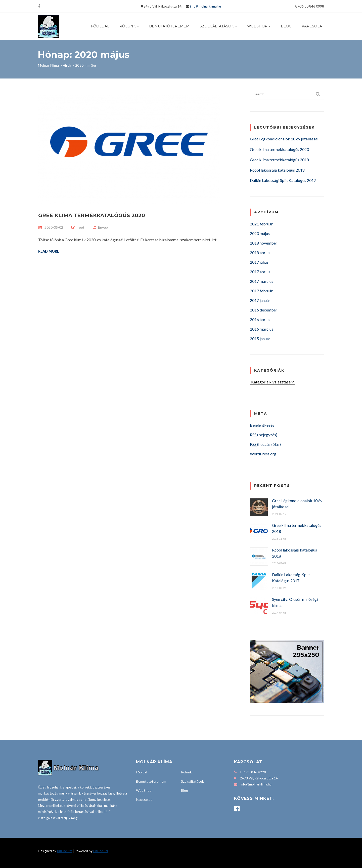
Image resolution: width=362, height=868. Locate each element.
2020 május (260, 233)
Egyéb (103, 227)
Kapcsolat (313, 26)
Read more (49, 251)
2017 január (260, 300)
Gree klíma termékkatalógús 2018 (279, 160)
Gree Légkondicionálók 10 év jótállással (284, 139)
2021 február (261, 224)
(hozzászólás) (265, 444)
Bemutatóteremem (169, 26)
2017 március (262, 281)
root (81, 227)
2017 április (260, 272)
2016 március (262, 329)
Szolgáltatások (217, 26)
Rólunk (128, 26)
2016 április (260, 319)
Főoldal (100, 26)
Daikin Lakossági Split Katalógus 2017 (283, 180)
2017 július (259, 262)
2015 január (260, 339)
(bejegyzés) (264, 435)
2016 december (264, 310)
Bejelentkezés (262, 425)
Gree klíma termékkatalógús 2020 (92, 215)
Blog (286, 26)
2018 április (260, 252)
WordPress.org (263, 454)
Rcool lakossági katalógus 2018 (277, 170)
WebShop (257, 26)
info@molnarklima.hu (206, 6)
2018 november (264, 243)
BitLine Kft (64, 851)
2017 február (261, 291)
